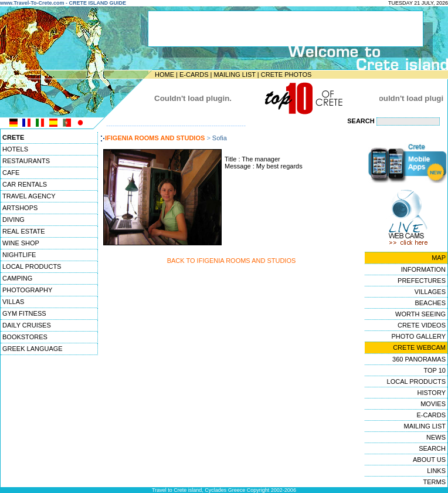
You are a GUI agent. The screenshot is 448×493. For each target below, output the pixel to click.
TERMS (435, 482)
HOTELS (15, 149)
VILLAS (13, 302)
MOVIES (433, 404)
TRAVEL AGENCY (29, 196)
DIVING (13, 220)
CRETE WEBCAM (419, 347)
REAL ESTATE (24, 231)
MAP (439, 258)
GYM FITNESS (24, 313)
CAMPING (17, 278)
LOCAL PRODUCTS (32, 266)
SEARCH (432, 448)
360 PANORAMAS (419, 359)
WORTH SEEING (420, 314)
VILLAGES (430, 292)
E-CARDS (194, 75)
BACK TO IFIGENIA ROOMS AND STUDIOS (232, 261)
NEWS (436, 437)
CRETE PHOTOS (286, 75)
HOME (164, 75)
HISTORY (432, 393)
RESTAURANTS (26, 161)
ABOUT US (429, 460)
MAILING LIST (234, 75)
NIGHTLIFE (19, 255)
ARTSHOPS (20, 208)
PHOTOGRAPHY (27, 290)
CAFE (11, 173)
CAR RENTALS (25, 184)
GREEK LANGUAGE (33, 349)
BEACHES (430, 303)
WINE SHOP (21, 243)
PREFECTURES (422, 281)
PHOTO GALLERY (418, 336)
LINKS (436, 471)
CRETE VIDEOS (422, 325)
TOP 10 (435, 370)
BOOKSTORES (25, 337)
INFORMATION (423, 269)
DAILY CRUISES (27, 325)
